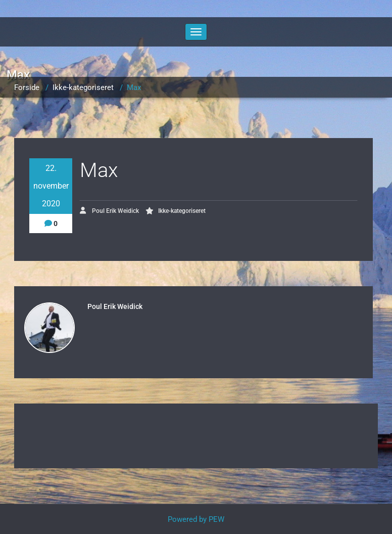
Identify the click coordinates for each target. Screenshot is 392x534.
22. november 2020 (51, 186)
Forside (27, 87)
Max (134, 87)
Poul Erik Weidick (109, 211)
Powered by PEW (196, 519)
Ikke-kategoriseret (83, 87)
